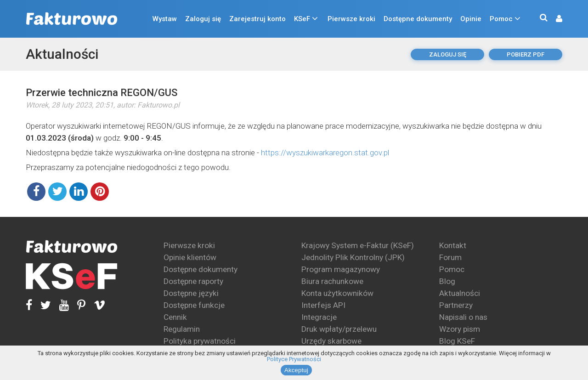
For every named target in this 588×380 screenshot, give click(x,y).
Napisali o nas (463, 317)
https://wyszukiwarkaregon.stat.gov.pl (325, 153)
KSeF (302, 19)
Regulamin (182, 329)
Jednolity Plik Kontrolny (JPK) (353, 257)
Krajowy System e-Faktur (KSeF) (358, 245)
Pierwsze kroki (351, 19)
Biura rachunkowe (332, 281)
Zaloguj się (203, 19)
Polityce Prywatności (294, 359)
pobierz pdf (526, 54)
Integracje (319, 317)
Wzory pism (460, 329)
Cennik (175, 317)
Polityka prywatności (200, 341)
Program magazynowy (341, 269)
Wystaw (165, 19)
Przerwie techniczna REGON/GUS (102, 93)
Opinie (471, 19)
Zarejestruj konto (257, 19)
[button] (554, 19)
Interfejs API (323, 305)
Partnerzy (456, 305)
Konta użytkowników (337, 293)
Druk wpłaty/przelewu (339, 329)
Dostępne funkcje (194, 305)
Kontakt (453, 245)
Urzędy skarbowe (331, 341)
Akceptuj (296, 370)
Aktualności (62, 54)
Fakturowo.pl (158, 105)
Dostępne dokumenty (418, 19)
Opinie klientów (190, 257)
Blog (447, 281)
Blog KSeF (457, 341)
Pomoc (501, 19)
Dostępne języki (191, 293)
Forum (450, 257)
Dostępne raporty (193, 281)
